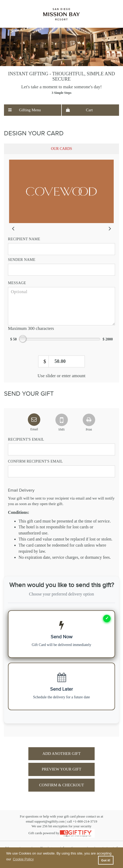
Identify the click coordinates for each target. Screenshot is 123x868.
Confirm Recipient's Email (35, 461)
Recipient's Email (26, 439)
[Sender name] (61, 270)
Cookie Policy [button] (23, 859)
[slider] (61, 191)
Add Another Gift (61, 754)
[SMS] (61, 419)
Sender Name (22, 260)
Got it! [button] (106, 860)
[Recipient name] (61, 249)
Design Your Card (34, 133)
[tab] (61, 149)
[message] (61, 306)
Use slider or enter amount (61, 376)
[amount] (61, 361)
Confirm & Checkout (61, 785)
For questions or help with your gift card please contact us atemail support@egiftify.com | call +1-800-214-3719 (61, 819)
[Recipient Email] (61, 449)
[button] (33, 110)
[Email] (34, 419)
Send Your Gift (29, 394)
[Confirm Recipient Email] (61, 471)
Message (17, 283)
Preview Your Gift (61, 769)
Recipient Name (24, 239)
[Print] (89, 419)
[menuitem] (33, 110)
